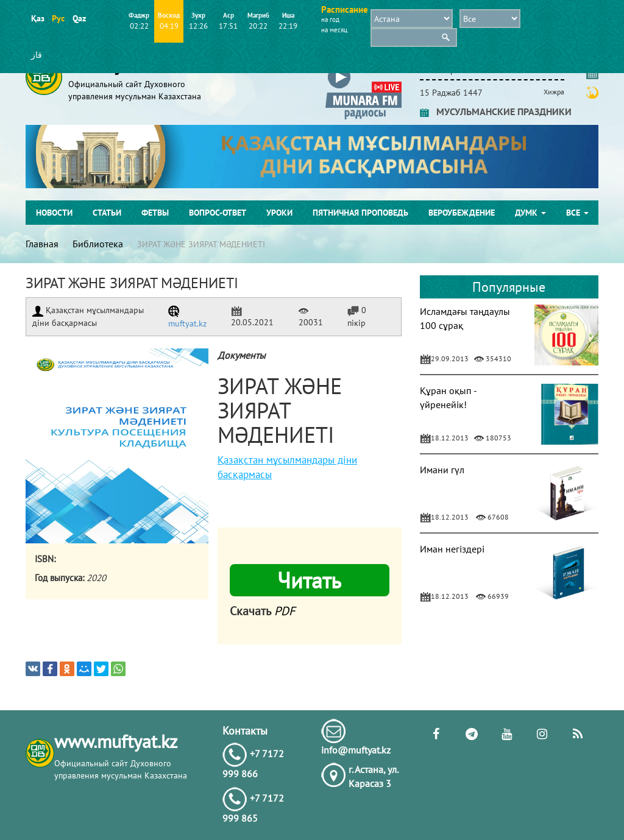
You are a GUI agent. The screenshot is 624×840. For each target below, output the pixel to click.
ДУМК (530, 213)
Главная (42, 244)
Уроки (279, 213)
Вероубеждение (462, 213)
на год (330, 19)
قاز (37, 55)
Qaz (79, 18)
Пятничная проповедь (360, 213)
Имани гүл (442, 470)
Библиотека (98, 244)
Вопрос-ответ (218, 213)
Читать (309, 580)
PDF (285, 611)
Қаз (37, 18)
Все (577, 213)
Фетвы (155, 213)
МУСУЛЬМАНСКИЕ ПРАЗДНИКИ (496, 111)
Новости (54, 213)
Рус (58, 18)
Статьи (107, 213)
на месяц (334, 30)
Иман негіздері (452, 549)
